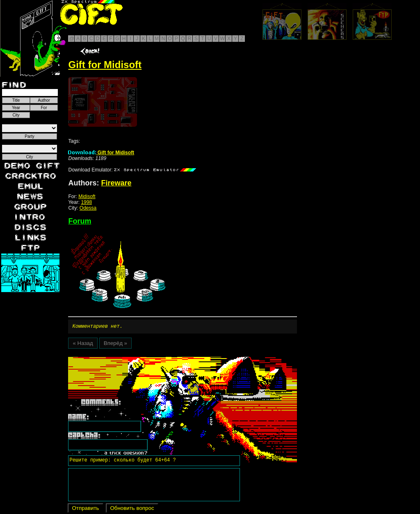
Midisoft (87, 196)
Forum (80, 221)
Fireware (116, 183)
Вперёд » (115, 344)
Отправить (85, 509)
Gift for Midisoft (101, 153)
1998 (86, 202)
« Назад (83, 344)
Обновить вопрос (132, 509)
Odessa (88, 208)
